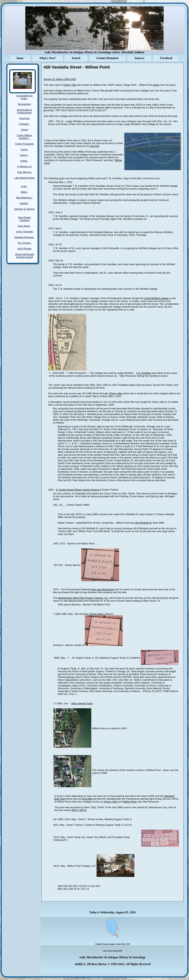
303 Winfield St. (143, 523)
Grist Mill (87, 799)
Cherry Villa (70, 85)
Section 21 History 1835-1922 (60, 79)
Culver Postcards (24, 144)
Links (24, 186)
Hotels (24, 161)
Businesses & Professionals (24, 111)
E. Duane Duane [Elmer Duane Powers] (78, 490)
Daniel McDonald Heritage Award (24, 256)
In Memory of (24, 166)
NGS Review (24, 249)
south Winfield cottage (157, 298)
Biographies (24, 104)
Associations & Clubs (24, 97)
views (156, 85)
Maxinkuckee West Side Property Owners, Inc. (83, 598)
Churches (24, 118)
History (24, 155)
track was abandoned (102, 589)
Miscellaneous (24, 198)
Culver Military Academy (24, 137)
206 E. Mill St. (79, 810)
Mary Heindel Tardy (82, 703)
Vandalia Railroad (24, 237)
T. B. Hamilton (144, 373)
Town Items (24, 226)
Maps (24, 192)
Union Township (24, 232)
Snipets (24, 203)
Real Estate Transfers (24, 219)
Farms (24, 149)
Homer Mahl (97, 614)
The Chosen (24, 243)
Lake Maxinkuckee (24, 179)
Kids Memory (24, 172)
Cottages (24, 124)
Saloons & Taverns (24, 210)
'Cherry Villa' (116, 393)
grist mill (94, 146)
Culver (24, 130)
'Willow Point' (130, 802)
